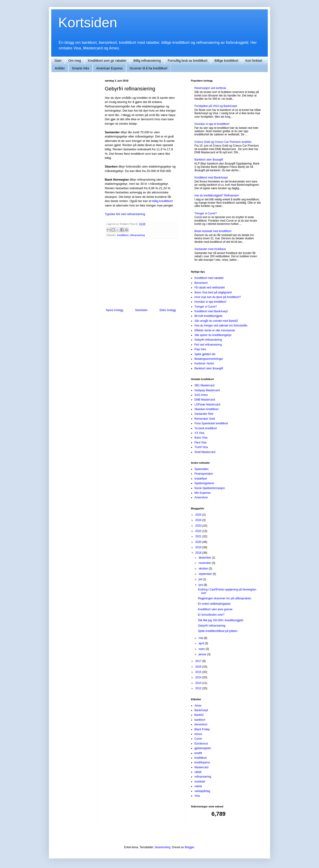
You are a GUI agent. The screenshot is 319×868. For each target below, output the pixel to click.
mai (201, 638)
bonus (198, 734)
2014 (199, 677)
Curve (198, 739)
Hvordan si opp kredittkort (210, 302)
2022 (199, 531)
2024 (199, 520)
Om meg (75, 61)
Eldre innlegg (168, 310)
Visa (197, 796)
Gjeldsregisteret (204, 483)
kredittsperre (202, 762)
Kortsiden (88, 22)
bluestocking (163, 847)
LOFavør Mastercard (207, 405)
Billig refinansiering (147, 61)
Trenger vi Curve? (206, 213)
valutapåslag (202, 791)
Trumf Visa (201, 447)
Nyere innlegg (115, 310)
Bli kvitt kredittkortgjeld (208, 316)
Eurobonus (201, 744)
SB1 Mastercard (204, 385)
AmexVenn (201, 497)
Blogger (189, 847)
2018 (199, 553)
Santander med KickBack (210, 249)
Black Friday (202, 729)
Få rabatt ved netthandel (210, 288)
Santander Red (204, 414)
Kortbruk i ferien (204, 364)
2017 (199, 661)
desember (205, 558)
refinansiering (137, 235)
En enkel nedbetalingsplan (214, 604)
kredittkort (123, 235)
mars (202, 649)
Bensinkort (201, 283)
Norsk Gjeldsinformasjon (210, 488)
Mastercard (201, 767)
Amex (198, 706)
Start (58, 61)
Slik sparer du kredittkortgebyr (213, 335)
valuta (198, 786)
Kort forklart (254, 61)
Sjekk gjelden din (205, 354)
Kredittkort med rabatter (209, 278)
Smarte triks (81, 68)
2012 (199, 688)
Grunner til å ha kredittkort (149, 68)
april (202, 643)
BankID (199, 715)
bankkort (200, 720)
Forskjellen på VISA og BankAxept (216, 106)
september (206, 574)
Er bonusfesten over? (211, 615)
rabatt (198, 772)
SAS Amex (201, 395)
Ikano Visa (201, 438)
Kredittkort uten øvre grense (215, 609)
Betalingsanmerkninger (209, 359)
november (205, 563)
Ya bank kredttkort (206, 428)
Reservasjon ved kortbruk (210, 88)
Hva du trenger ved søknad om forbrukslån (221, 326)
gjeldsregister (203, 748)
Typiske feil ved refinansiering (125, 214)
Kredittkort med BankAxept (211, 178)
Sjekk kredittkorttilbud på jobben (218, 631)
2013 (199, 683)
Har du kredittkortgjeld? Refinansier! (217, 196)
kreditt (198, 753)
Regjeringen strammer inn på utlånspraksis (224, 598)
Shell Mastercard (205, 452)
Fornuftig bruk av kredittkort (188, 61)
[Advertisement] (141, 274)
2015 (199, 672)
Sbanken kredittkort (206, 409)
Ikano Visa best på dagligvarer (213, 292)
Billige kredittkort (226, 61)
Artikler (60, 68)
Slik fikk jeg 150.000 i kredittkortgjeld (221, 620)
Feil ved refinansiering (208, 345)
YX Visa (199, 433)
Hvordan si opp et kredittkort (212, 124)
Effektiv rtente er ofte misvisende (215, 330)
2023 (199, 526)
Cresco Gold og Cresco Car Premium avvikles (223, 142)
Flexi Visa (200, 443)
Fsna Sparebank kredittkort (211, 423)
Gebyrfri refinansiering (208, 340)
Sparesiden (202, 469)
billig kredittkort (163, 201)
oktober (204, 569)
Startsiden (141, 310)
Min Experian (203, 493)
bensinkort (201, 724)
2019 (199, 547)
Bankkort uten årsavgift (209, 160)
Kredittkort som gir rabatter (107, 61)
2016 (199, 667)
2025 (199, 515)
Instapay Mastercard (207, 390)
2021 (199, 536)
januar (203, 654)
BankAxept (201, 710)
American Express (109, 68)
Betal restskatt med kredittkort (213, 231)
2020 (199, 542)
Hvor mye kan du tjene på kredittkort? (218, 297)
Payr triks (200, 349)
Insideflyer (201, 479)
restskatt (200, 782)
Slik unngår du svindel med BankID (216, 321)
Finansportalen (204, 474)
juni (201, 585)
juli (201, 579)
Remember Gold (205, 419)
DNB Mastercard (205, 400)
